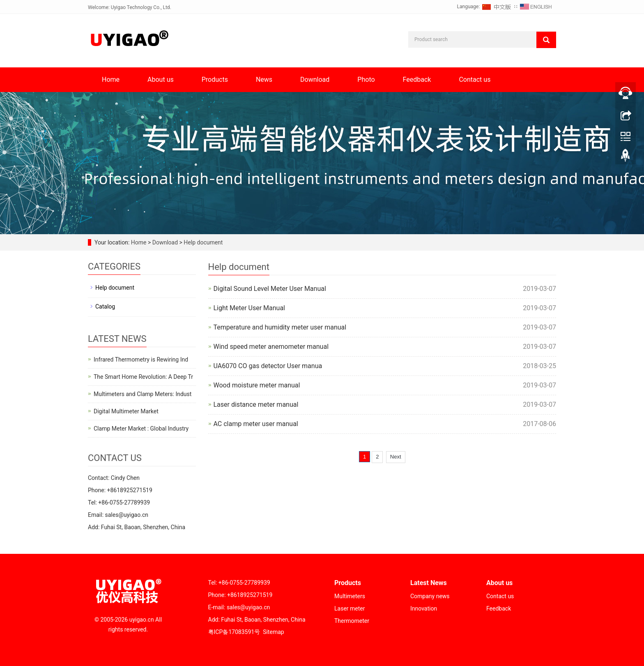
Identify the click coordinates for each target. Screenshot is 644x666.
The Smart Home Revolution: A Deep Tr (143, 377)
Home (111, 80)
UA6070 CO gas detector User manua (268, 366)
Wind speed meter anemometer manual (271, 347)
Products (215, 80)
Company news (430, 596)
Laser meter (350, 608)
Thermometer (352, 621)
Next (396, 457)
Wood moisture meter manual (257, 385)
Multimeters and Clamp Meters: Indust (143, 394)
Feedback (417, 80)
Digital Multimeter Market (126, 411)
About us (161, 80)
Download (315, 80)
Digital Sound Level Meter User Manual (270, 289)
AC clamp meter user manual (256, 424)
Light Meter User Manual (250, 308)
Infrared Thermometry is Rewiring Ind (141, 360)
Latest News (429, 583)
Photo (366, 80)
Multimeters (350, 596)
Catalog (105, 306)
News (264, 80)
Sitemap (273, 632)
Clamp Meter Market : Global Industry (141, 429)
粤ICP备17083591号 (234, 632)
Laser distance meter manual (256, 404)
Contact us (475, 80)
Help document (203, 242)
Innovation (424, 608)
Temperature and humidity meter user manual (280, 327)
